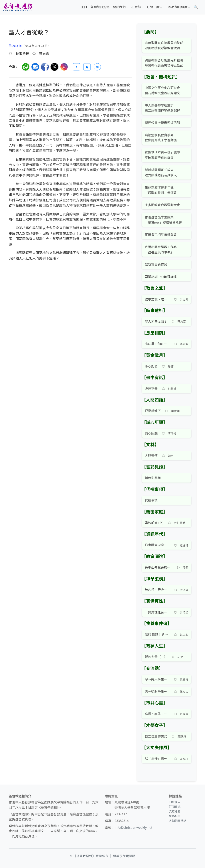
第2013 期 (15, 46)
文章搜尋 (175, 811)
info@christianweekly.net (133, 827)
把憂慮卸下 (153, 411)
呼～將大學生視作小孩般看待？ (157, 679)
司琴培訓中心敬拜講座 (161, 277)
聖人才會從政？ (156, 321)
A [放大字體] (87, 67)
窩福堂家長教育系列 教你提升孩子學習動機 (161, 137)
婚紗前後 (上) (154, 523)
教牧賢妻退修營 (156, 264)
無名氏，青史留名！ (157, 590)
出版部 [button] (136, 7)
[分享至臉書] (45, 67)
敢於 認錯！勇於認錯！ (157, 634)
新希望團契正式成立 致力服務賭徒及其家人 (161, 172)
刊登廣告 (175, 802)
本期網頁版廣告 (179, 7)
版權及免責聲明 (124, 856)
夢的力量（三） (156, 657)
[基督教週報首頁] (18, 7)
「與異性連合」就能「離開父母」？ (157, 612)
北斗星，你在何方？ (157, 344)
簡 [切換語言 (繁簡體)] (97, 67)
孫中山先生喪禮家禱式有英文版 (159, 567)
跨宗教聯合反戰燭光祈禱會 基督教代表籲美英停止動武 (164, 63)
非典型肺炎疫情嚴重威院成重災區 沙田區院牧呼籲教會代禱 (167, 45)
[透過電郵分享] (35, 67)
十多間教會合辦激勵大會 (162, 205)
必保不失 (151, 388)
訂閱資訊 (175, 806)
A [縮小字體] (76, 67)
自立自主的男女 (156, 736)
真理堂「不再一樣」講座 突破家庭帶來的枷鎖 (162, 155)
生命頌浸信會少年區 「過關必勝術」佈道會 (161, 190)
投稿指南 (175, 816)
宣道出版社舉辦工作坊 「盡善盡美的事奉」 (161, 249)
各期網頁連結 (100, 7)
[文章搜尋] (196, 7)
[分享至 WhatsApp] (26, 67)
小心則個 (151, 366)
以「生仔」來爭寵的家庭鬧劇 (157, 758)
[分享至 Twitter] (54, 67)
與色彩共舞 (153, 478)
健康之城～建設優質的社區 (157, 299)
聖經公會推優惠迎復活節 (162, 122)
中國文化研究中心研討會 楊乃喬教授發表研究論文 (162, 90)
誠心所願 (151, 433)
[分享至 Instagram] (64, 67)
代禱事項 (151, 500)
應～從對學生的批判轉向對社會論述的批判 (157, 691)
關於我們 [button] (119, 7)
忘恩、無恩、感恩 (157, 714)
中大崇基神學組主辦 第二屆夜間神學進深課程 (162, 108)
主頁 (84, 7)
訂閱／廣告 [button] (155, 7)
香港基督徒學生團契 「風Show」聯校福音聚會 (163, 220)
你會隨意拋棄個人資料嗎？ (157, 545)
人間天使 (151, 456)
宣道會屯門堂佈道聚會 (161, 234)
